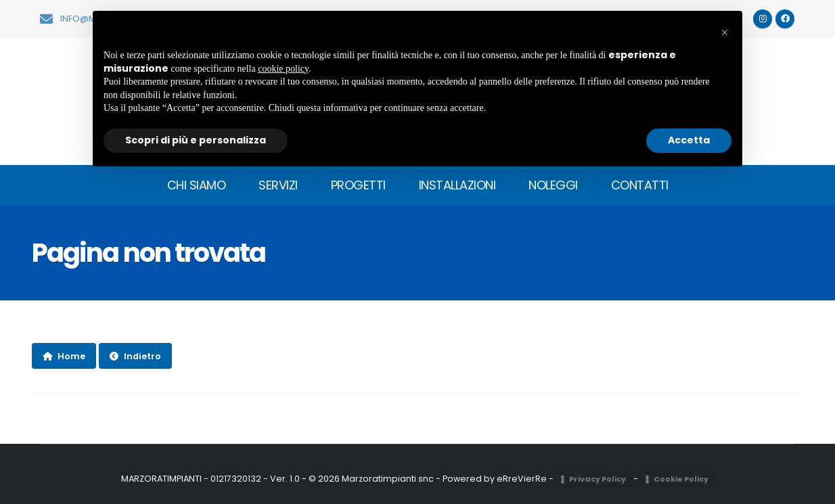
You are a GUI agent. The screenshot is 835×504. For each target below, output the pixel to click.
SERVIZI (278, 185)
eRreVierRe (522, 479)
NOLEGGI (553, 185)
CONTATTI (640, 185)
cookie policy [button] (283, 69)
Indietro (135, 356)
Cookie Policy (681, 479)
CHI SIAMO (197, 185)
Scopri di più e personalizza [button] (196, 140)
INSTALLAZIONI (457, 185)
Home (64, 356)
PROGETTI (358, 185)
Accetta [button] (689, 140)
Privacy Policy (597, 479)
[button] (725, 32)
